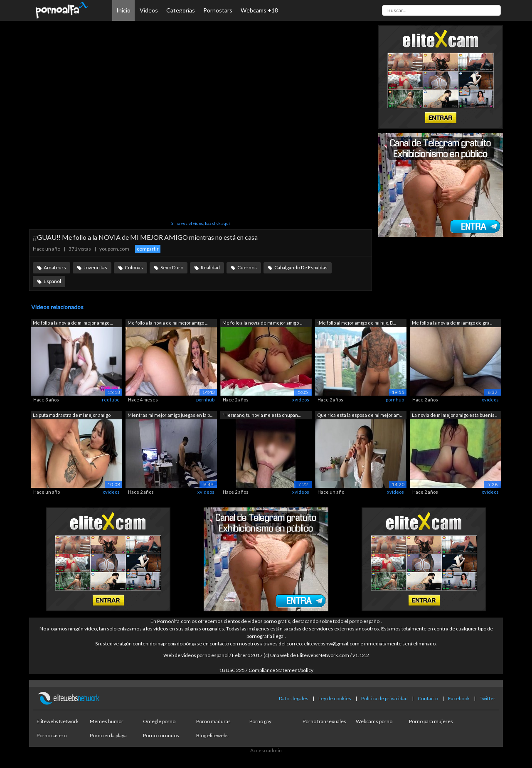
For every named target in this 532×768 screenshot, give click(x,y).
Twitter (488, 698)
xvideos (301, 400)
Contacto (428, 698)
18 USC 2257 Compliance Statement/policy (266, 670)
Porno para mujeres (431, 721)
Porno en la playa (108, 735)
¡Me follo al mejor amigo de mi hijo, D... (356, 323)
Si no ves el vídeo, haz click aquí (201, 223)
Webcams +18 (259, 10)
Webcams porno (374, 721)
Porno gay (260, 721)
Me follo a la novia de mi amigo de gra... (452, 323)
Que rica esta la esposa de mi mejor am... (360, 415)
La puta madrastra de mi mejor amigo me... (72, 416)
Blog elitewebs (212, 735)
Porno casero (52, 735)
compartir (148, 249)
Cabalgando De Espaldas (301, 267)
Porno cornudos (161, 735)
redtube (111, 400)
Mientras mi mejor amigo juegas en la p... (170, 415)
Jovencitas (95, 267)
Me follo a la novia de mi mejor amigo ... (73, 323)
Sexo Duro (172, 267)
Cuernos (247, 267)
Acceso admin (266, 750)
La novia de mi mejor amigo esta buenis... (454, 415)
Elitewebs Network (58, 721)
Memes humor (107, 721)
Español (52, 281)
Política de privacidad (384, 698)
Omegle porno (159, 721)
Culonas (134, 267)
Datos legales (294, 698)
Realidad (210, 267)
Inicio (123, 10)
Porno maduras (213, 721)
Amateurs (55, 267)
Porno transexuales (324, 721)
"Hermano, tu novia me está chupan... (261, 415)
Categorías (181, 10)
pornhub (205, 400)
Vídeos (149, 10)
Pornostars (218, 10)
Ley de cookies (335, 698)
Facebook (459, 698)
